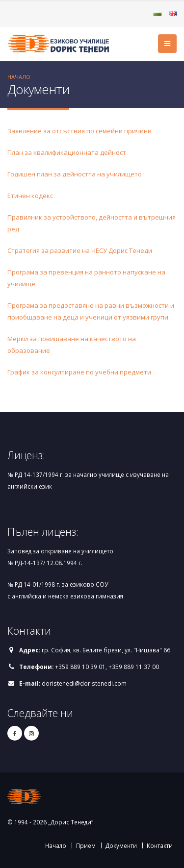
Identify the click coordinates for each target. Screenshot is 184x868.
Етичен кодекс (30, 196)
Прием (86, 845)
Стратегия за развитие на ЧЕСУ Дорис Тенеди (80, 250)
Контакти (160, 845)
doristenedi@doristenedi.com (84, 683)
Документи (121, 845)
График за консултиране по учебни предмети (79, 372)
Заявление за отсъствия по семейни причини (79, 131)
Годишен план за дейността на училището (75, 174)
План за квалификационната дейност (67, 152)
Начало (19, 77)
